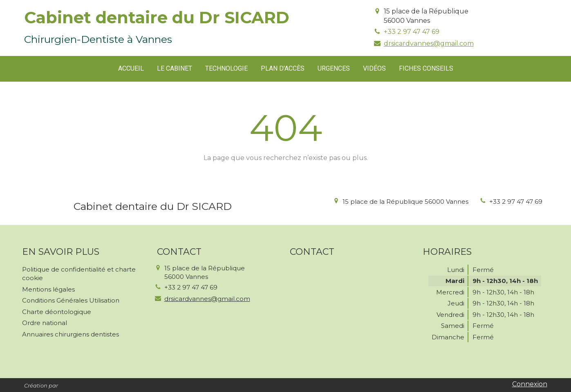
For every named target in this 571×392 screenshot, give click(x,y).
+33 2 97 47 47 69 (412, 32)
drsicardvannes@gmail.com (429, 43)
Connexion (530, 384)
